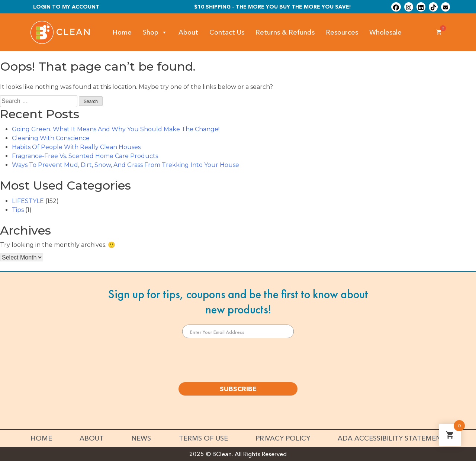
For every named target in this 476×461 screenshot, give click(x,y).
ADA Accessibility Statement (392, 438)
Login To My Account (66, 7)
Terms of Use (203, 438)
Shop (155, 33)
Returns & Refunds (285, 32)
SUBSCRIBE (238, 389)
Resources (342, 32)
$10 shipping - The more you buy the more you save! (273, 7)
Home (122, 32)
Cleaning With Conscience (51, 138)
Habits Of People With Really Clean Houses (76, 147)
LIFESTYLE (28, 201)
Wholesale (385, 32)
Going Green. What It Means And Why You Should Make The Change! (116, 129)
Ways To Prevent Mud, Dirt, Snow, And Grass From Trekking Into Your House (126, 165)
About (188, 32)
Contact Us (227, 32)
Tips (18, 210)
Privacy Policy (283, 438)
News (141, 438)
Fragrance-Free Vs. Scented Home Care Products (85, 156)
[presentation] (238, 360)
